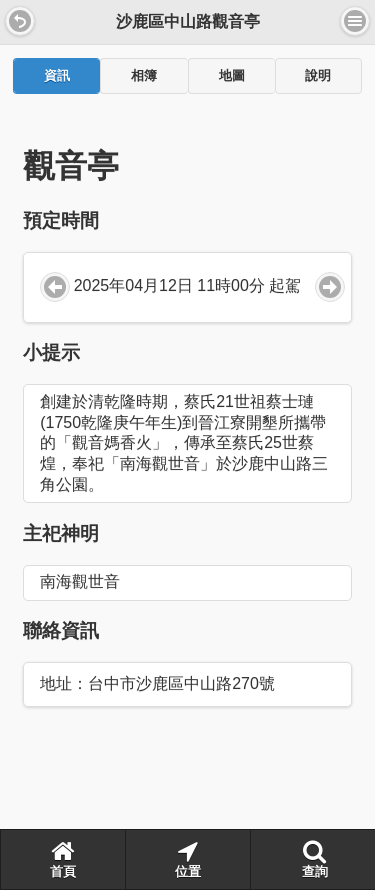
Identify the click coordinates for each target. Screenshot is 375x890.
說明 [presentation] (318, 76)
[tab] (56, 76)
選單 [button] (355, 21)
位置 (188, 859)
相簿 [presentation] (144, 76)
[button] (20, 21)
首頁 (63, 859)
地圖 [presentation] (232, 76)
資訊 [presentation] (57, 76)
